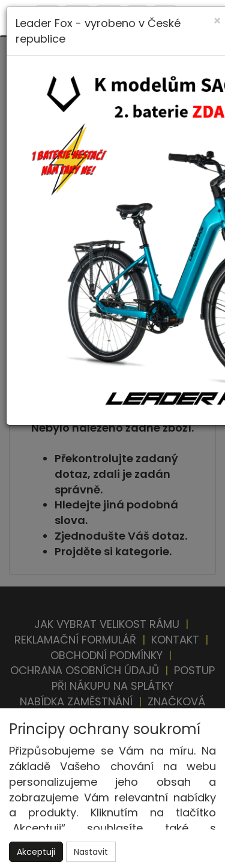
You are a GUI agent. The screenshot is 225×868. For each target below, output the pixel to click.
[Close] (217, 21)
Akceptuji (36, 852)
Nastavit (91, 852)
